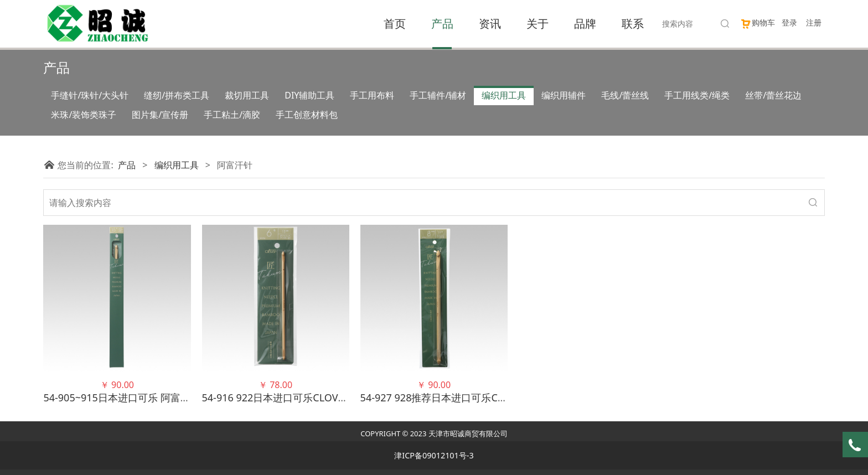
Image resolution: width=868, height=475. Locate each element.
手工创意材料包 (307, 115)
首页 (395, 24)
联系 (633, 24)
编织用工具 (504, 95)
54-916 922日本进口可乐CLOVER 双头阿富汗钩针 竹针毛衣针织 (343, 397)
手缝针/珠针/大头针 (90, 95)
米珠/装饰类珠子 (84, 115)
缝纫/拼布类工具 (177, 95)
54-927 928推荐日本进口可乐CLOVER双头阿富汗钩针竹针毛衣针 (504, 397)
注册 (814, 22)
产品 (442, 24)
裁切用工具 (247, 95)
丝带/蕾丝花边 (773, 95)
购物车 (758, 22)
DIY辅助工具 (309, 95)
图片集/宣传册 (160, 115)
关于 (538, 24)
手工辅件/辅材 (438, 95)
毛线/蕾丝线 (625, 95)
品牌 (585, 24)
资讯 (490, 24)
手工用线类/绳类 (697, 95)
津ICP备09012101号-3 (434, 455)
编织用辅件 (564, 95)
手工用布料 (372, 95)
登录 (789, 22)
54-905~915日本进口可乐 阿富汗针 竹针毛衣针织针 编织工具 (179, 397)
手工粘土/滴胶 (232, 115)
